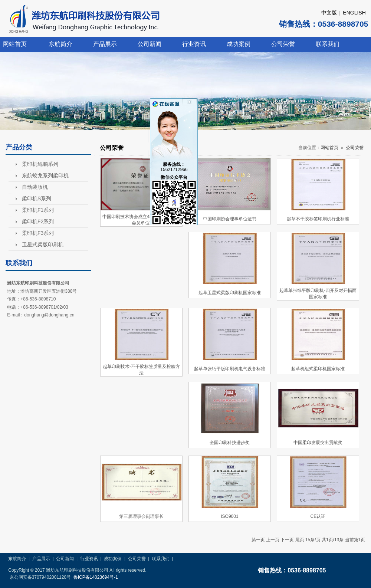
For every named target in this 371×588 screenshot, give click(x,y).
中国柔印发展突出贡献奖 (318, 443)
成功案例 (239, 44)
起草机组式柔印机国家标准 (318, 369)
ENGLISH (354, 13)
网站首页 (15, 44)
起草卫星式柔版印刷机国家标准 (230, 293)
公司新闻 (150, 44)
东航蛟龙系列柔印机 (45, 175)
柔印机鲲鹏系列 (40, 164)
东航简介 (60, 44)
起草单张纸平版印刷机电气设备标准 (230, 369)
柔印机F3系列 (38, 233)
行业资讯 (194, 44)
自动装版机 (35, 187)
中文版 (329, 13)
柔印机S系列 (37, 198)
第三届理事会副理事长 (141, 516)
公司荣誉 (283, 44)
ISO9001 (229, 516)
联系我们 (328, 44)
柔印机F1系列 (38, 210)
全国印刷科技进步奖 (230, 443)
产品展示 (105, 44)
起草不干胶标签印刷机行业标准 (318, 219)
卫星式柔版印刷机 (43, 244)
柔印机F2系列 (38, 221)
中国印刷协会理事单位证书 (230, 219)
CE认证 (318, 516)
